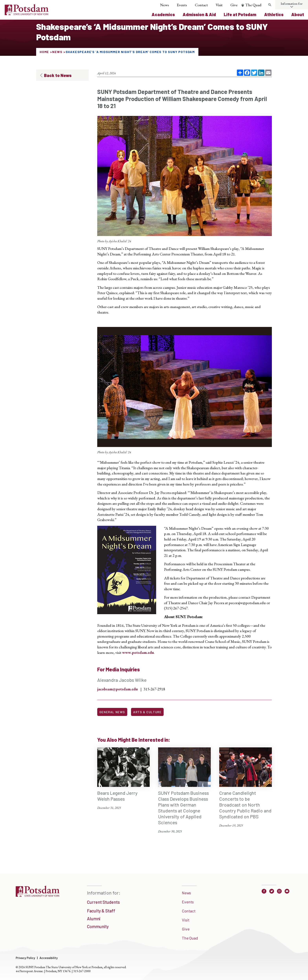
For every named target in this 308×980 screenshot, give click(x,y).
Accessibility (49, 958)
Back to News (58, 75)
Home (44, 52)
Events (182, 5)
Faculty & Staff (101, 911)
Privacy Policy (25, 958)
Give (234, 5)
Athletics (274, 14)
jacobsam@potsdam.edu (117, 689)
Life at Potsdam (240, 14)
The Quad (253, 5)
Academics (163, 14)
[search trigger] (270, 5)
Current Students (103, 902)
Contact (201, 5)
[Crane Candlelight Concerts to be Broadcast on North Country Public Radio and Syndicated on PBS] (246, 788)
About (298, 14)
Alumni (94, 919)
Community (98, 926)
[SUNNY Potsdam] (38, 895)
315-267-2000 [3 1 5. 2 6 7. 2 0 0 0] (82, 971)
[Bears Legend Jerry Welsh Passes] (124, 779)
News (165, 5)
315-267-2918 (154, 689)
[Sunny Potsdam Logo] (27, 14)
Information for (292, 4)
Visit (219, 5)
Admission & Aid (199, 14)
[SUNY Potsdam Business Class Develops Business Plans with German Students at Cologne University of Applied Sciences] (184, 791)
